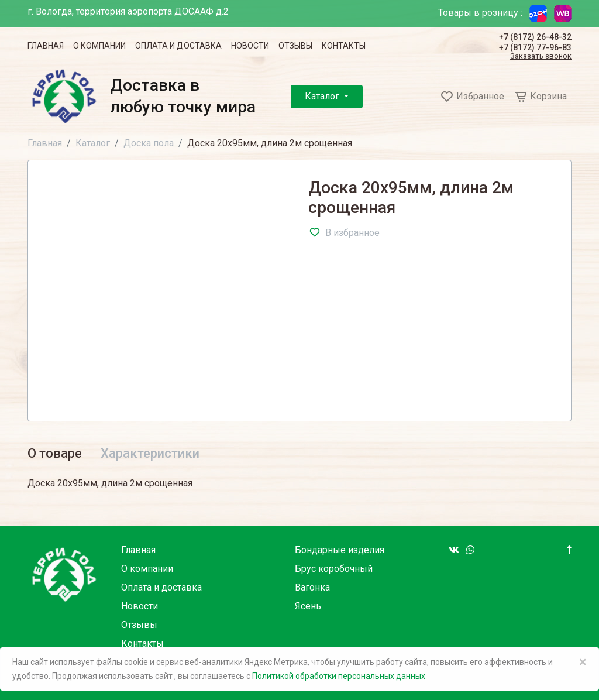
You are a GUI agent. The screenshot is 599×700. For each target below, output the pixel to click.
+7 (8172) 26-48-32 (535, 37)
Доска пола (149, 143)
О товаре (55, 453)
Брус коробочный (334, 569)
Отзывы (295, 46)
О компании (99, 46)
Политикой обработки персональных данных (339, 676)
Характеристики (150, 453)
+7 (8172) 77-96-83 (535, 47)
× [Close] (583, 662)
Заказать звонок (541, 56)
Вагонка (312, 587)
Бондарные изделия (340, 550)
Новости (250, 46)
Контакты (344, 46)
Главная (46, 46)
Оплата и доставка (178, 46)
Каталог (323, 96)
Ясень (308, 606)
